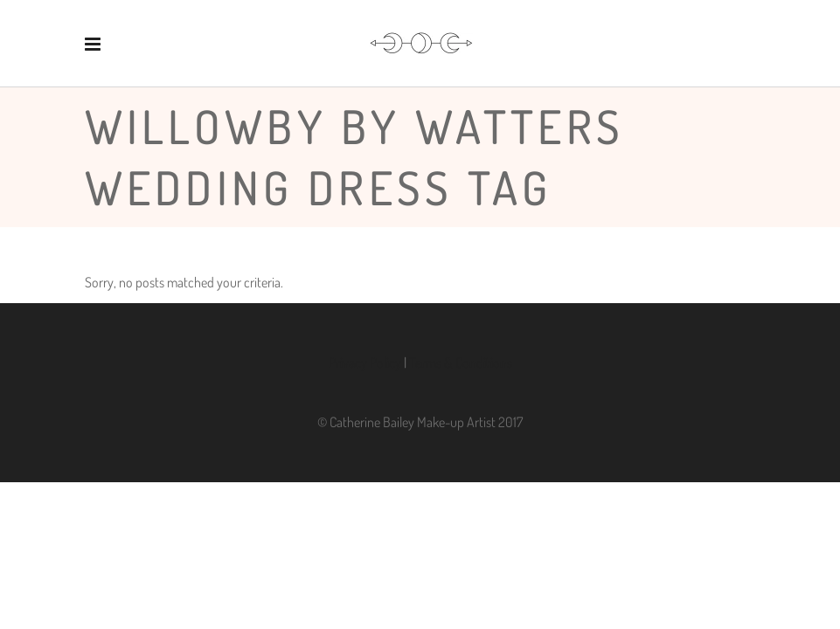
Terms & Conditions (461, 363)
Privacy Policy (365, 363)
